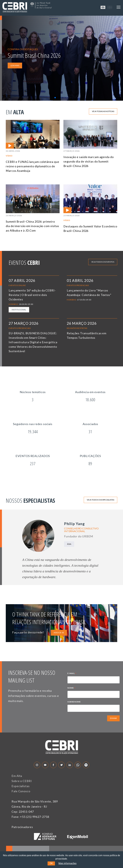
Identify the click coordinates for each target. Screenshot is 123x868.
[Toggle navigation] (119, 7)
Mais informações (68, 863)
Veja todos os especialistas (100, 500)
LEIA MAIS (15, 65)
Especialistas (21, 786)
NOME (71, 688)
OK (51, 863)
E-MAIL (72, 674)
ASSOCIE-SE (59, 633)
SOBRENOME (74, 702)
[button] (55, 98)
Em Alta (17, 776)
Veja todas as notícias (103, 111)
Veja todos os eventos (103, 262)
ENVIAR (113, 718)
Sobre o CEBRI (22, 781)
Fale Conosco (21, 791)
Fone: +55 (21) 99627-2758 (30, 817)
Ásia (69, 544)
